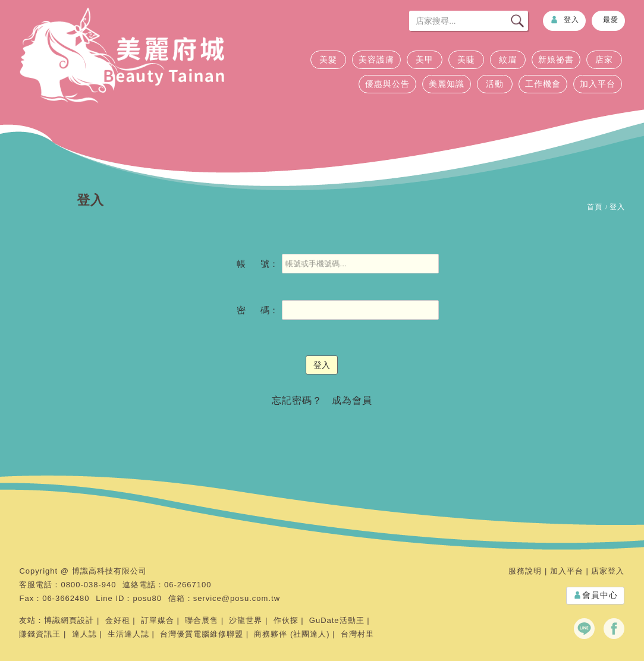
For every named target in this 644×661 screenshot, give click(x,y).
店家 (604, 59)
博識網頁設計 (69, 620)
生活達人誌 (128, 634)
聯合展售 (202, 620)
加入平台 (598, 84)
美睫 (466, 59)
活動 (495, 84)
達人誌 (84, 634)
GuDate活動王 (337, 620)
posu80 (147, 598)
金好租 (118, 620)
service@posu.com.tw (237, 598)
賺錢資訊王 (40, 634)
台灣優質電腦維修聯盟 (202, 634)
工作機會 (543, 84)
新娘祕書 (556, 59)
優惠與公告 (387, 84)
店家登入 (608, 571)
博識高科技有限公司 (109, 571)
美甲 (425, 59)
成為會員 (352, 400)
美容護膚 (376, 59)
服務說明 (525, 571)
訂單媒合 (158, 620)
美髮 (328, 59)
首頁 (595, 207)
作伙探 (286, 620)
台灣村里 (357, 634)
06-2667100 (188, 585)
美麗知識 (447, 84)
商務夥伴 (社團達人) (292, 634)
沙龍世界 (246, 620)
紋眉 (508, 59)
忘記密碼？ (297, 400)
